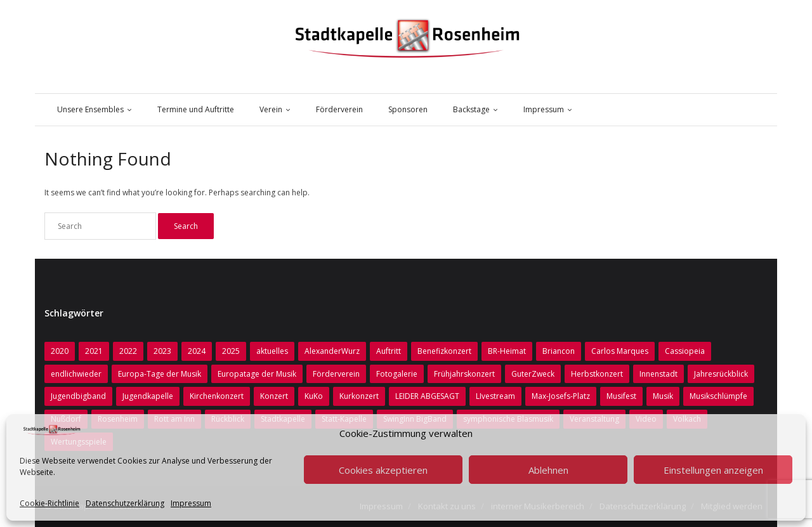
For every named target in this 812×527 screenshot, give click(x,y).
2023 (162, 351)
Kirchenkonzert (217, 396)
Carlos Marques (620, 351)
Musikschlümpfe (718, 396)
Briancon (559, 351)
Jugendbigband (78, 396)
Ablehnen (548, 470)
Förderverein (336, 374)
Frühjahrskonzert (464, 374)
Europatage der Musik (257, 374)
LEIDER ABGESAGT (427, 396)
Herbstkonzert (597, 374)
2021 (94, 351)
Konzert (274, 396)
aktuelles (272, 351)
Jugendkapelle (148, 396)
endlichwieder (76, 374)
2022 (128, 351)
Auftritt (389, 351)
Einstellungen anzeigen (713, 470)
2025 (231, 351)
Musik (663, 396)
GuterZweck (533, 374)
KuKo (314, 396)
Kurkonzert (359, 396)
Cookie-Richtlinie (49, 503)
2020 (60, 351)
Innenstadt (658, 374)
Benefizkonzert (444, 351)
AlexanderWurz (332, 351)
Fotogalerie (397, 374)
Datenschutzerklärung (125, 503)
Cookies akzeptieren (383, 470)
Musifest (621, 396)
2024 (197, 351)
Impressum (191, 503)
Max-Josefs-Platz (561, 396)
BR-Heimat (507, 351)
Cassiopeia (685, 351)
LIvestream (495, 396)
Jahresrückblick (721, 374)
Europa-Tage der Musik (160, 374)
